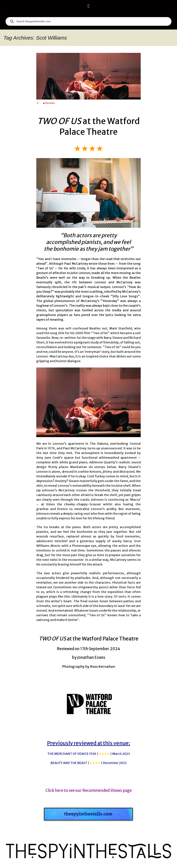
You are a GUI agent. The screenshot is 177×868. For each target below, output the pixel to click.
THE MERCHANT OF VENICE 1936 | (89, 754)
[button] (88, 6)
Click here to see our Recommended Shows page (89, 790)
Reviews (50, 103)
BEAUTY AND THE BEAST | (89, 763)
